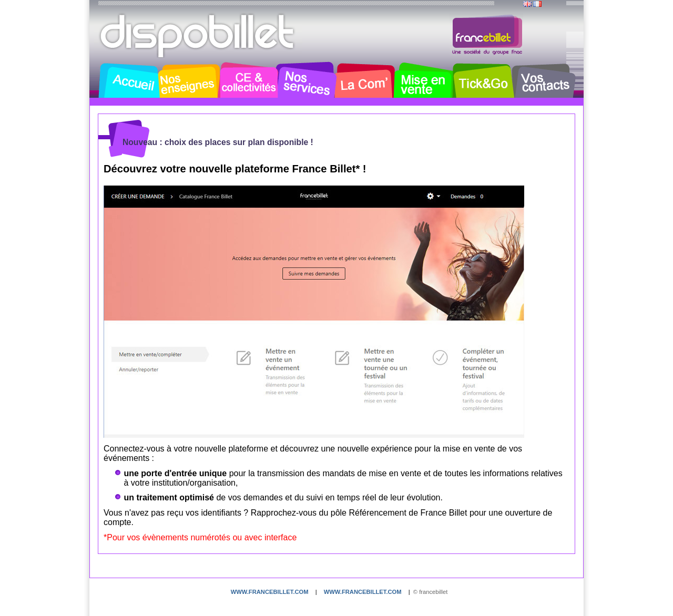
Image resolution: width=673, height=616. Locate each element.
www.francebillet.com (270, 592)
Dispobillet (198, 36)
